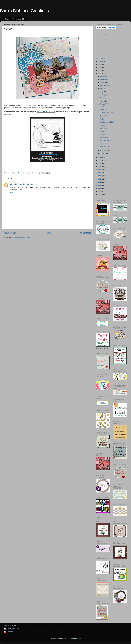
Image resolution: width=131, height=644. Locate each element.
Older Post (85, 233)
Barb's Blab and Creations (24, 11)
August (103, 89)
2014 (100, 179)
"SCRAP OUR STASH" (46, 112)
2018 (100, 167)
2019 (100, 164)
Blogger (78, 638)
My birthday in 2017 (107, 122)
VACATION (104, 137)
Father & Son (105, 116)
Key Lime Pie (105, 147)
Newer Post (10, 233)
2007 (100, 191)
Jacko (102, 119)
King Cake (104, 128)
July (102, 92)
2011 (100, 188)
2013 (100, 182)
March (103, 104)
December (104, 76)
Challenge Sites (19, 19)
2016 (100, 173)
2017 (100, 170)
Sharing (103, 125)
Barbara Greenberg (13, 629)
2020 (100, 161)
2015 (100, 176)
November (104, 79)
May (102, 98)
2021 (100, 157)
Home (7, 19)
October (103, 83)
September (104, 86)
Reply (12, 192)
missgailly (14, 184)
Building (103, 134)
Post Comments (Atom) (22, 238)
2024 (100, 68)
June (102, 95)
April (102, 101)
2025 (100, 64)
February (104, 151)
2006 (100, 194)
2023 (100, 71)
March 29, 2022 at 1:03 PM (28, 184)
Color (102, 110)
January (103, 154)
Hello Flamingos (106, 140)
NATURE (103, 144)
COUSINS (104, 107)
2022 (100, 74)
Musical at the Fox (106, 113)
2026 (100, 61)
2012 (100, 185)
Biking (102, 131)
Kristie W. (10, 632)
